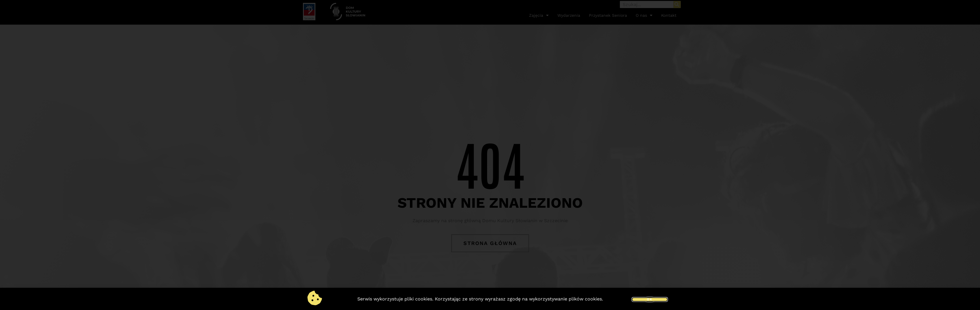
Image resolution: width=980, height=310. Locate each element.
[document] (490, 155)
